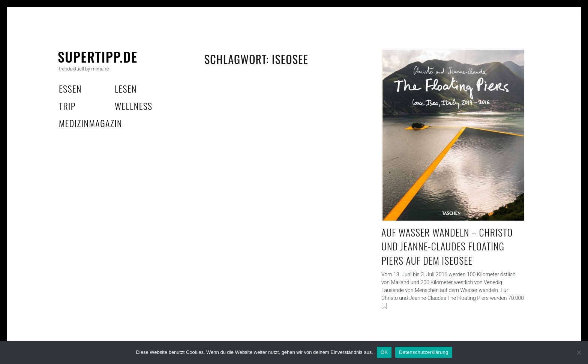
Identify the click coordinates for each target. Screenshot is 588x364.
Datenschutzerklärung (424, 352)
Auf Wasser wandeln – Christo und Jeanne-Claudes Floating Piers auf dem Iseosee (447, 246)
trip (67, 106)
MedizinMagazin (91, 123)
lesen (126, 88)
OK (384, 352)
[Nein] (579, 352)
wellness (134, 106)
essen (70, 88)
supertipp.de (98, 56)
